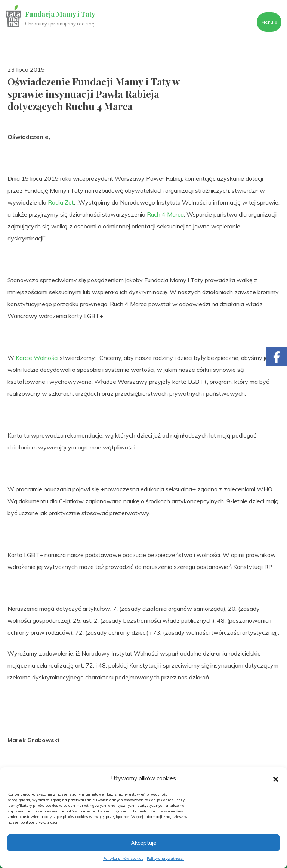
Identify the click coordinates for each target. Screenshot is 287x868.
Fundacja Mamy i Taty (61, 14)
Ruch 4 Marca (165, 214)
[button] (276, 778)
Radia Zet (61, 202)
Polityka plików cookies (123, 858)
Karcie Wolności (37, 358)
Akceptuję (143, 843)
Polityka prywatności (165, 858)
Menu (269, 22)
